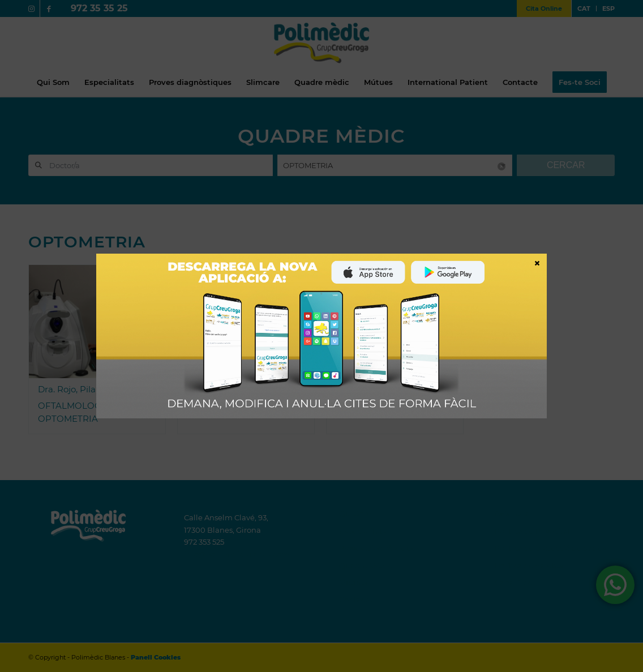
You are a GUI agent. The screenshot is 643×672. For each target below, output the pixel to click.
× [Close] (537, 263)
